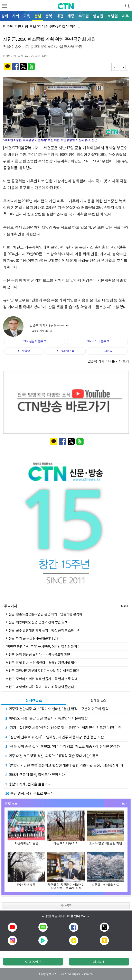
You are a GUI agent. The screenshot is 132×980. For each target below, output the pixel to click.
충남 (38, 16)
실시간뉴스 (34, 700)
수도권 (84, 16)
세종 (71, 16)
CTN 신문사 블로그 (34, 341)
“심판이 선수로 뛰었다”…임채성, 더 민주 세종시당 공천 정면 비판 (55, 737)
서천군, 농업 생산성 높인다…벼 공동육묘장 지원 (38, 654)
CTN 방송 (24, 351)
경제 (5, 16)
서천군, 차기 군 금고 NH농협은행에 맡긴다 (34, 638)
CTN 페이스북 (66, 351)
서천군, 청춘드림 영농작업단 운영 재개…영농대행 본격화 (44, 614)
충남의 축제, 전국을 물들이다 (28, 784)
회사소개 (99, 962)
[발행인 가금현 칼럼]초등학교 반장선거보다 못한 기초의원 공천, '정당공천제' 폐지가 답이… (67, 765)
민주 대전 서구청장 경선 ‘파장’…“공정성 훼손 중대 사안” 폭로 (52, 756)
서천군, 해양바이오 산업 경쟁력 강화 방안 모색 (37, 622)
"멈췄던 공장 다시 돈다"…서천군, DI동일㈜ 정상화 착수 (43, 646)
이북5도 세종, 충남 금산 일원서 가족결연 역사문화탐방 (46, 718)
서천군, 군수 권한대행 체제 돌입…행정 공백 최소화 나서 (43, 630)
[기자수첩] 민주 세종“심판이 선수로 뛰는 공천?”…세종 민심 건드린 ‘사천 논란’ (64, 727)
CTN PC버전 (33, 962)
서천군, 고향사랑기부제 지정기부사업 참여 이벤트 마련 (42, 671)
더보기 (125, 606)
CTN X (108, 351)
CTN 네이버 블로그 (97, 341)
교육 (27, 16)
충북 (49, 16)
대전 (60, 16)
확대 (122, 82)
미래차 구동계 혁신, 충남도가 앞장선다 (35, 774)
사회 (16, 16)
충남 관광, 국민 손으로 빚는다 (29, 793)
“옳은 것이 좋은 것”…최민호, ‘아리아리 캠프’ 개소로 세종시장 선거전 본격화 (62, 746)
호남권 (113, 16)
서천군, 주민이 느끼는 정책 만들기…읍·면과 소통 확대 (42, 679)
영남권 (98, 16)
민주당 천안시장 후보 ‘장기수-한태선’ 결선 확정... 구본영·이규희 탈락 (57, 709)
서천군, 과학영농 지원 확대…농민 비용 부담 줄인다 (40, 687)
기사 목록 (66, 905)
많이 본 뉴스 (98, 700)
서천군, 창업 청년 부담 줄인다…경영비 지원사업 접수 (41, 663)
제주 (125, 16)
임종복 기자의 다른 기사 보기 (108, 361)
